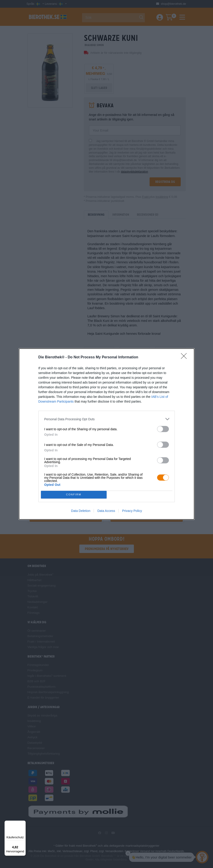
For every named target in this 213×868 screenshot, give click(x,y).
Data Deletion (81, 511)
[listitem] (107, 419)
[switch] (163, 429)
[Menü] (23, 823)
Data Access (106, 511)
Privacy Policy (132, 511)
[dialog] (107, 434)
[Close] (185, 357)
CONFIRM (74, 495)
